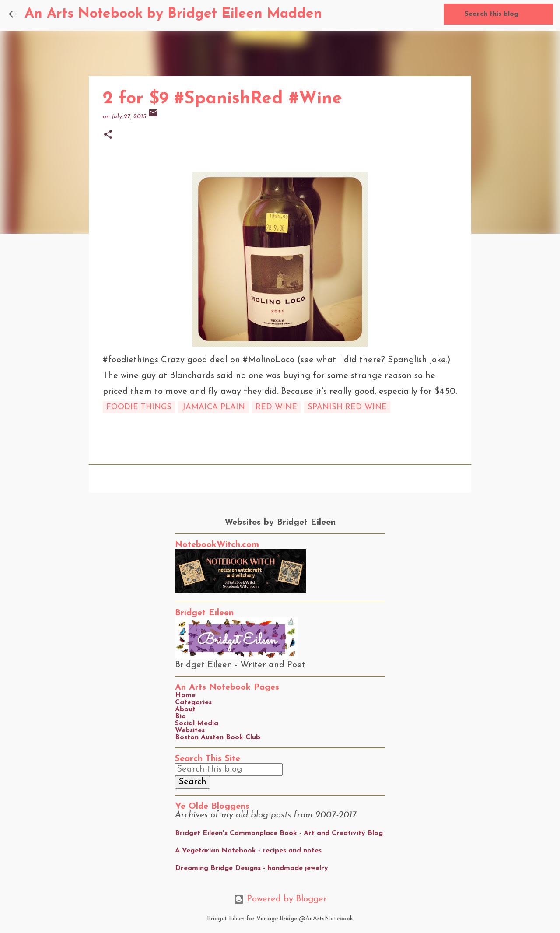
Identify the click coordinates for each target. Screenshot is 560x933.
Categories (193, 702)
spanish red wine (347, 407)
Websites (190, 730)
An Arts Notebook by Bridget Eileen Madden (173, 14)
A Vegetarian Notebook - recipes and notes (248, 851)
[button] (108, 135)
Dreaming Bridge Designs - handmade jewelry (252, 868)
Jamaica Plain (213, 407)
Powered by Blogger (280, 899)
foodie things (139, 407)
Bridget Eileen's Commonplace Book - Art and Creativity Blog (279, 833)
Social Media (197, 723)
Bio (180, 716)
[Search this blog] (507, 14)
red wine (276, 407)
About (185, 709)
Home (185, 695)
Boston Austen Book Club (218, 737)
